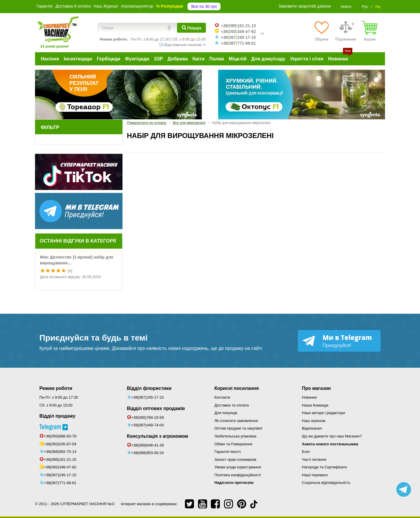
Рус (365, 7)
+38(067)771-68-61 (60, 483)
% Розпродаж (170, 6)
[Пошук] (191, 28)
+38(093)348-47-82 (60, 467)
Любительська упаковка (235, 436)
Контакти (222, 397)
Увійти (346, 7)
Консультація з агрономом (157, 436)
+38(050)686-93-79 (60, 436)
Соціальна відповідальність (326, 483)
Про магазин (316, 388)
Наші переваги (315, 475)
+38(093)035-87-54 (60, 444)
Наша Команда (315, 405)
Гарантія (44, 6)
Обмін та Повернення (233, 444)
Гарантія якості (228, 452)
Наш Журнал (106, 6)
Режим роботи (56, 388)
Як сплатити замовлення (236, 421)
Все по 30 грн (204, 6)
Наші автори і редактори (323, 413)
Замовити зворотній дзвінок (305, 6)
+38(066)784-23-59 (148, 417)
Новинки (309, 397)
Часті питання (314, 459)
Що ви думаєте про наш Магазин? (332, 436)
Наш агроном (314, 421)
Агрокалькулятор (137, 6)
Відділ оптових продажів (156, 408)
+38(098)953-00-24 (148, 453)
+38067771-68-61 (238, 43)
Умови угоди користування (238, 467)
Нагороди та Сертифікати (324, 467)
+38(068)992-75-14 (60, 452)
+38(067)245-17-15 (60, 475)
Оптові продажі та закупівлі (238, 428)
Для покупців (226, 413)
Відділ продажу (57, 416)
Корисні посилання (237, 388)
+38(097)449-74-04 (148, 425)
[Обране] (322, 31)
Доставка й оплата (73, 6)
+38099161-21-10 (238, 26)
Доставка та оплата (232, 405)
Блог (306, 452)
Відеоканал (312, 428)
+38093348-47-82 (238, 32)
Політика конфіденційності (238, 475)
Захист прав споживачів (235, 459)
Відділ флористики (149, 388)
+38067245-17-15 (238, 37)
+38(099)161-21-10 (60, 459)
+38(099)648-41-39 (148, 445)
